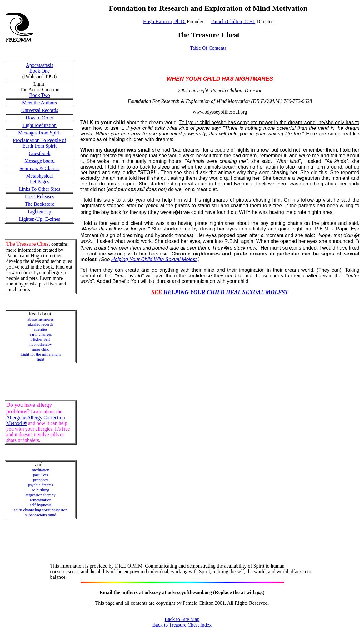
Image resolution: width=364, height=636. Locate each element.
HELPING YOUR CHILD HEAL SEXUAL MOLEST (226, 292)
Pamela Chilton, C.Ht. (233, 21)
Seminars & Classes (40, 168)
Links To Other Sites (39, 189)
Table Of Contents (208, 48)
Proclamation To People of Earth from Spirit (40, 143)
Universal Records (40, 110)
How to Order (40, 118)
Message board (39, 161)
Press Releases (40, 197)
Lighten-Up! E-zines (40, 219)
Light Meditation (40, 125)
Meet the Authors (40, 103)
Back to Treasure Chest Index (182, 625)
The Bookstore (40, 204)
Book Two (40, 95)
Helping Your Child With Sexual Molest (154, 259)
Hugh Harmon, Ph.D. (164, 21)
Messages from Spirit (40, 133)
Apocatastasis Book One (40, 68)
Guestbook (40, 153)
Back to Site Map (182, 619)
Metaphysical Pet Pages (39, 179)
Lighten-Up (40, 212)
